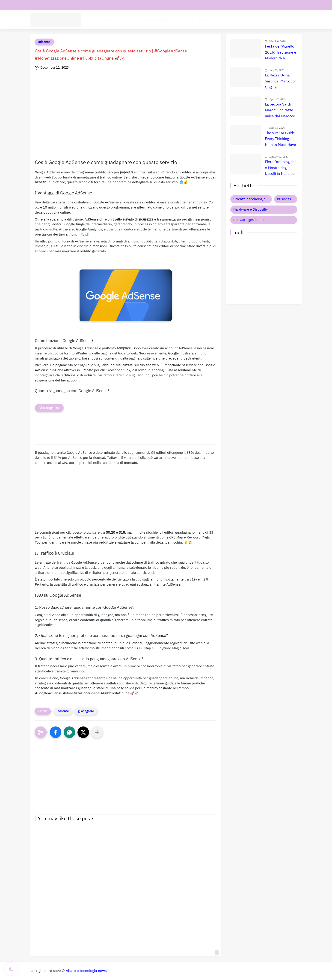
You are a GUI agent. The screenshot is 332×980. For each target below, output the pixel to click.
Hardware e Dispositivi (211, 20)
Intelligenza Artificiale (170, 20)
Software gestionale (249, 220)
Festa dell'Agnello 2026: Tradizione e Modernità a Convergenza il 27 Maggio (281, 53)
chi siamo (56, 5)
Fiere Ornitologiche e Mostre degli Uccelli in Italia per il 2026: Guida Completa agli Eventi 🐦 (281, 168)
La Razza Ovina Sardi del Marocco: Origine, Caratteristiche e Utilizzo (280, 82)
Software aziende (135, 20)
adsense (44, 42)
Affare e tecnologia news (86, 971)
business (284, 199)
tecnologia (108, 20)
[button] (56, 732)
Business (241, 20)
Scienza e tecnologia (249, 199)
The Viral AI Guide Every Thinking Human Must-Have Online (280, 139)
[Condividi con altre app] (97, 732)
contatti (38, 5)
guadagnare (86, 711)
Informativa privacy (83, 5)
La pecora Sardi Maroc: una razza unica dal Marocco (280, 110)
